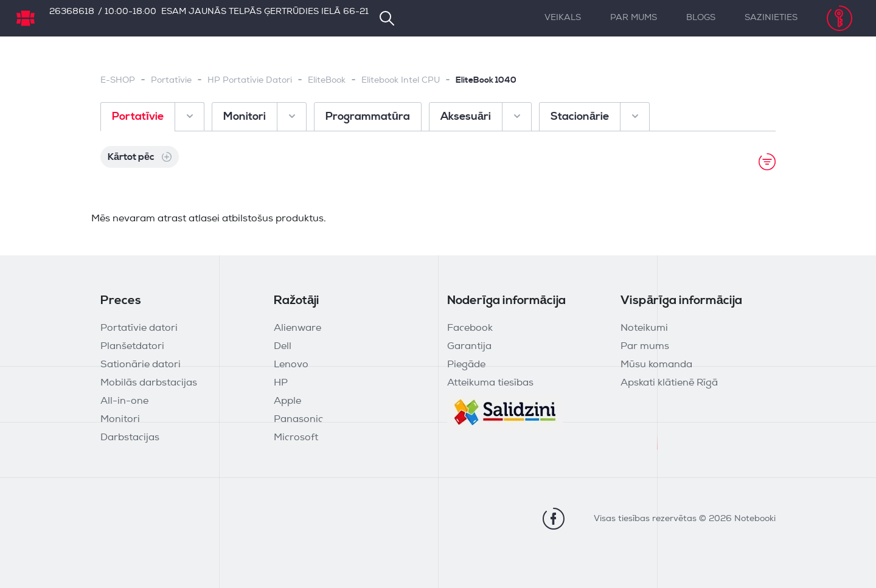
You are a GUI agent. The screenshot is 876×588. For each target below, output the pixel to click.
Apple (287, 401)
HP (281, 383)
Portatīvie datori (139, 328)
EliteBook (327, 81)
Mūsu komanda (656, 365)
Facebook (470, 328)
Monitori (120, 420)
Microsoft (296, 438)
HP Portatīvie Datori (250, 81)
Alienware (297, 328)
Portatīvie (171, 81)
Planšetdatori (132, 347)
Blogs (701, 18)
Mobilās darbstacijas (149, 383)
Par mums (634, 18)
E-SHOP (118, 81)
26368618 (72, 12)
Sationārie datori (141, 365)
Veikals (563, 18)
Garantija (469, 347)
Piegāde (466, 365)
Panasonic (298, 420)
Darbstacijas (130, 438)
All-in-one (124, 401)
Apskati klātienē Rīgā (669, 383)
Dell (283, 347)
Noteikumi (644, 328)
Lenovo (291, 365)
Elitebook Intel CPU (401, 81)
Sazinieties (771, 18)
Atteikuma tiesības (490, 383)
